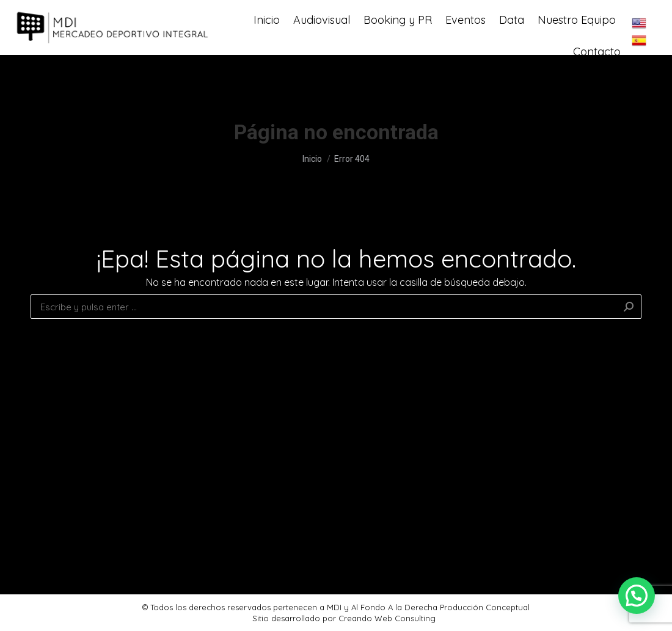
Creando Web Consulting (387, 618)
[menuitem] (267, 46)
